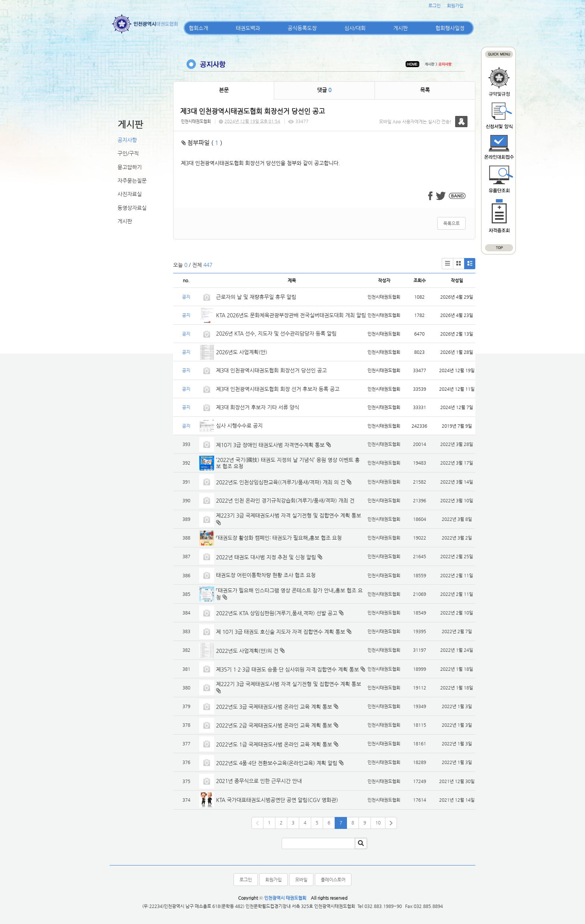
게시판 (401, 28)
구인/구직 (128, 153)
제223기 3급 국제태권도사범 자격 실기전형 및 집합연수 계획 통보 (289, 515)
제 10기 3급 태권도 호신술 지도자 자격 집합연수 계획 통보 (281, 632)
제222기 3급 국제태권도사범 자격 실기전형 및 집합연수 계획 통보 (289, 684)
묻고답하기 (130, 167)
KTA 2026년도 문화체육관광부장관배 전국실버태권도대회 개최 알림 (291, 315)
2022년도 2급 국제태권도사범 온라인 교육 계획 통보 (274, 725)
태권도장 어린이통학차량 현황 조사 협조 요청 (266, 575)
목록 (425, 90)
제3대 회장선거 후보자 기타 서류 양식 (258, 407)
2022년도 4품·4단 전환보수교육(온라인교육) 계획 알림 (277, 763)
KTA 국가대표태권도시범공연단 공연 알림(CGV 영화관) (277, 800)
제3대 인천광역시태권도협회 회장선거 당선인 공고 (271, 370)
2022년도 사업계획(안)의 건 (247, 651)
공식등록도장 (302, 28)
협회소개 (198, 28)
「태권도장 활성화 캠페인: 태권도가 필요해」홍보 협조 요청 (279, 538)
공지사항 (127, 140)
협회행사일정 (450, 28)
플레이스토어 (333, 880)
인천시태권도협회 (196, 121)
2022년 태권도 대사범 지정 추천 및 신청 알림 (266, 557)
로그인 (434, 6)
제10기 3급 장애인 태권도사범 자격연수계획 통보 (270, 445)
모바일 (301, 880)
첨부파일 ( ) (202, 143)
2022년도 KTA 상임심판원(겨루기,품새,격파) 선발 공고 (277, 613)
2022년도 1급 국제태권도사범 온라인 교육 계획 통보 (274, 744)
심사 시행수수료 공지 (239, 425)
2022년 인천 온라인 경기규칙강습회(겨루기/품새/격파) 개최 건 (285, 500)
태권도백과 (248, 28)
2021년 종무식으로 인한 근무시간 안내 (259, 781)
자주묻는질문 (132, 180)
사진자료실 (130, 194)
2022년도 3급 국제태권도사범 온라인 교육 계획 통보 (274, 707)
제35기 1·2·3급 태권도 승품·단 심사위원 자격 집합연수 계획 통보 (287, 669)
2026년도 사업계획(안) (242, 352)
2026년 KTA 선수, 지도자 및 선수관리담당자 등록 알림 (276, 333)
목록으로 (451, 223)
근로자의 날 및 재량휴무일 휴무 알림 (256, 297)
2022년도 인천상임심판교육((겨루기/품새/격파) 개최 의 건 (281, 482)
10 (378, 823)
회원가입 (455, 6)
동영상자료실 (132, 208)
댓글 (324, 90)
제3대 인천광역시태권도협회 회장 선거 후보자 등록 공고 (278, 389)
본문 (224, 90)
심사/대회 (355, 28)
